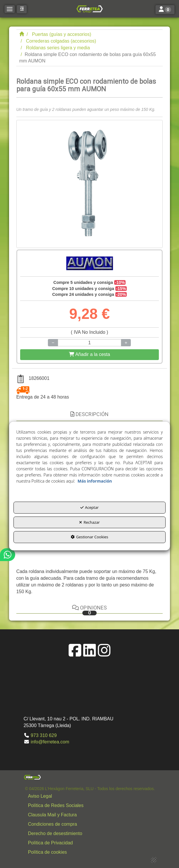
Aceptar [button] (90, 508)
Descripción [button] (90, 414)
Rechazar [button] (89, 522)
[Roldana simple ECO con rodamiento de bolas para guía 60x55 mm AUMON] (90, 184)
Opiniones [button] (90, 610)
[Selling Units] (90, 343)
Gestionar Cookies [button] (89, 537)
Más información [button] (95, 481)
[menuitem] (90, 796)
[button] (89, 9)
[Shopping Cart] (90, 355)
